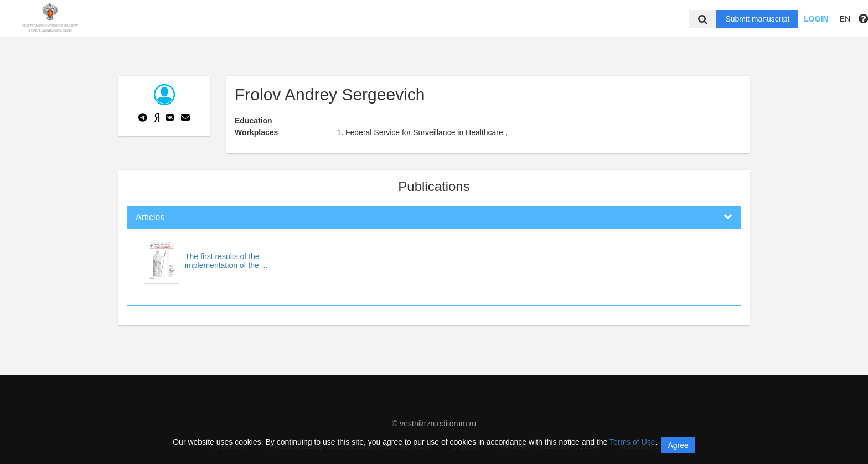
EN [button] (845, 19)
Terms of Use (632, 442)
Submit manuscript (757, 19)
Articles (150, 217)
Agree (678, 445)
